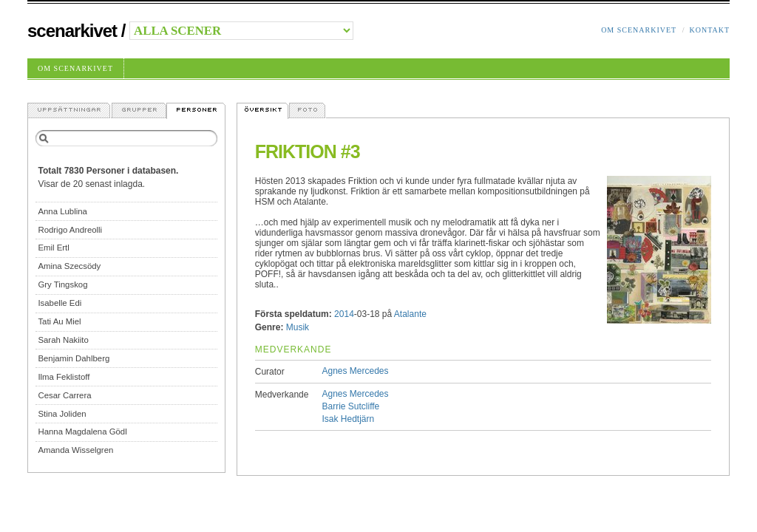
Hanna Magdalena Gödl (82, 432)
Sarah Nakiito (63, 340)
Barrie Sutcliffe (350, 406)
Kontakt (709, 30)
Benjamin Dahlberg (74, 358)
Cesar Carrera (64, 395)
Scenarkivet (72, 31)
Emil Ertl (53, 248)
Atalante (410, 314)
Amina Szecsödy (69, 266)
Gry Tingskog (62, 284)
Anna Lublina (62, 211)
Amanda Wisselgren (75, 450)
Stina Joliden (62, 414)
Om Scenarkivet (639, 30)
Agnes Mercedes (355, 371)
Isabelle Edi (60, 303)
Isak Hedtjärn (348, 419)
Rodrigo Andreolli (70, 230)
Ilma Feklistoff (64, 377)
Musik (298, 327)
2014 (344, 314)
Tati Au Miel (59, 321)
